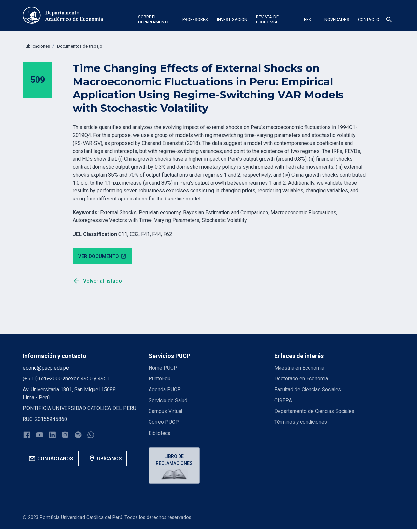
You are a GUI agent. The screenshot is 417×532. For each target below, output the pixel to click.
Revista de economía (267, 19)
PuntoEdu (159, 380)
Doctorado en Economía (302, 380)
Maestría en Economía (300, 369)
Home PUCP (163, 369)
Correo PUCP (164, 423)
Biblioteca (160, 434)
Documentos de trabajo (84, 46)
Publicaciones (37, 46)
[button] (156, 21)
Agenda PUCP (165, 390)
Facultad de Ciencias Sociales (309, 390)
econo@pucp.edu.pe (46, 369)
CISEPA (283, 401)
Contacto (369, 19)
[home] (63, 15)
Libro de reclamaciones (175, 461)
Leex (306, 19)
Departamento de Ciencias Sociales (315, 412)
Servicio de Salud (168, 401)
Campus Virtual (166, 412)
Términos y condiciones (302, 423)
